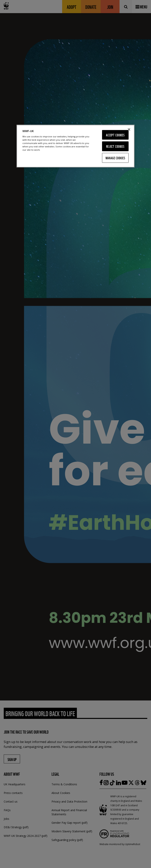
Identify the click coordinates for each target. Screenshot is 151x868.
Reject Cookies (115, 146)
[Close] (129, 129)
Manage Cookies (115, 158)
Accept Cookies (115, 135)
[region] (75, 146)
